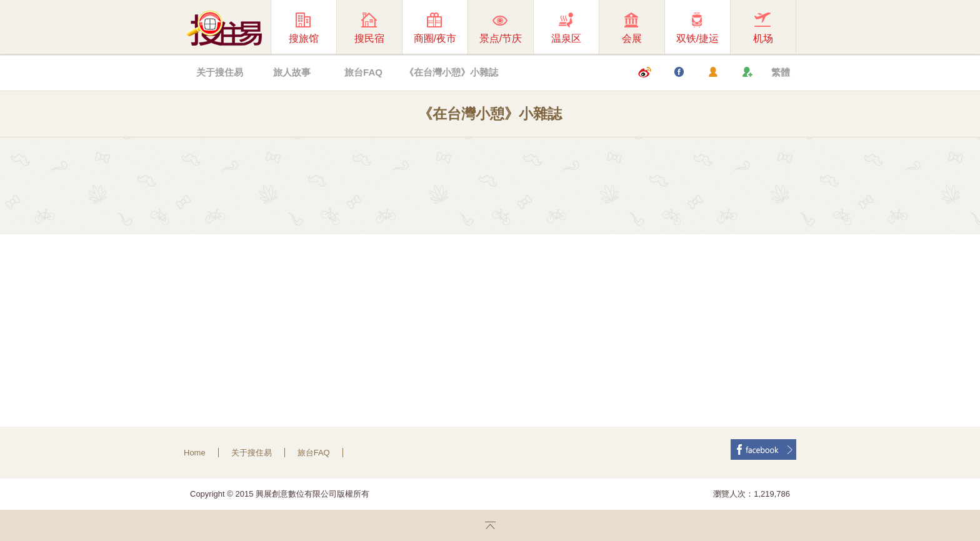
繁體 (781, 72)
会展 (623, 28)
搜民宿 (361, 28)
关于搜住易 (220, 72)
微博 (644, 72)
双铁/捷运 (692, 28)
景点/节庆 (495, 28)
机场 (755, 28)
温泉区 (558, 28)
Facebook (679, 72)
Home (195, 453)
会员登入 (712, 72)
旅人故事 (292, 72)
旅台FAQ (363, 72)
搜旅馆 (295, 28)
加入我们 (747, 72)
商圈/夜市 (429, 28)
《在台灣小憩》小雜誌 (451, 72)
